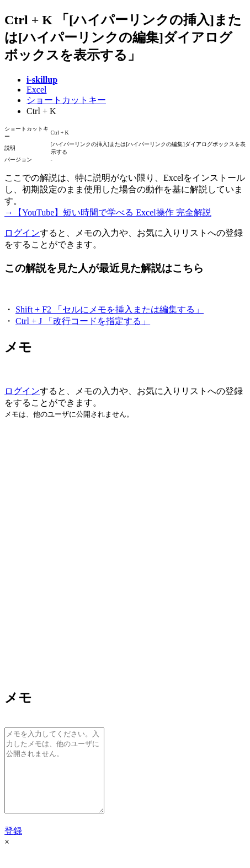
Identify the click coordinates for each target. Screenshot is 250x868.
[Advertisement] (125, 553)
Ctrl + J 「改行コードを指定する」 (83, 321)
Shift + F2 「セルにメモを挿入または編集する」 (110, 309)
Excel (36, 90)
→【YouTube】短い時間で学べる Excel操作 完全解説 (108, 212)
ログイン (22, 233)
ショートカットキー (66, 100)
